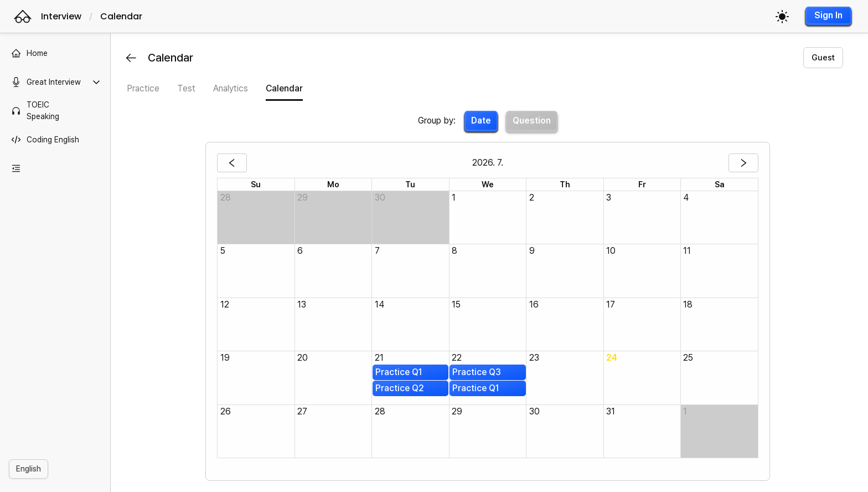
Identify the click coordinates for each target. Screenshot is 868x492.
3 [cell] (610, 198)
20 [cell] (304, 358)
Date (483, 121)
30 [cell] (382, 198)
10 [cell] (613, 251)
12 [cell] (226, 304)
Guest (823, 58)
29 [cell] (304, 198)
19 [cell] (227, 358)
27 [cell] (304, 411)
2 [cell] (533, 198)
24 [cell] (613, 358)
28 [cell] (227, 198)
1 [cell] (455, 198)
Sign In (828, 15)
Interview (61, 16)
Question (533, 121)
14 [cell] (381, 304)
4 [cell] (688, 198)
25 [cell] (690, 358)
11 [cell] (689, 251)
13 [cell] (303, 304)
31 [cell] (612, 411)
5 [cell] (224, 251)
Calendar (121, 16)
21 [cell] (381, 358)
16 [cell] (536, 304)
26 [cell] (227, 411)
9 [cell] (534, 251)
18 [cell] (690, 304)
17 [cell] (612, 304)
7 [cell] (379, 251)
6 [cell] (302, 251)
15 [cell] (458, 304)
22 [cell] (458, 358)
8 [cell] (456, 251)
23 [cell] (536, 358)
